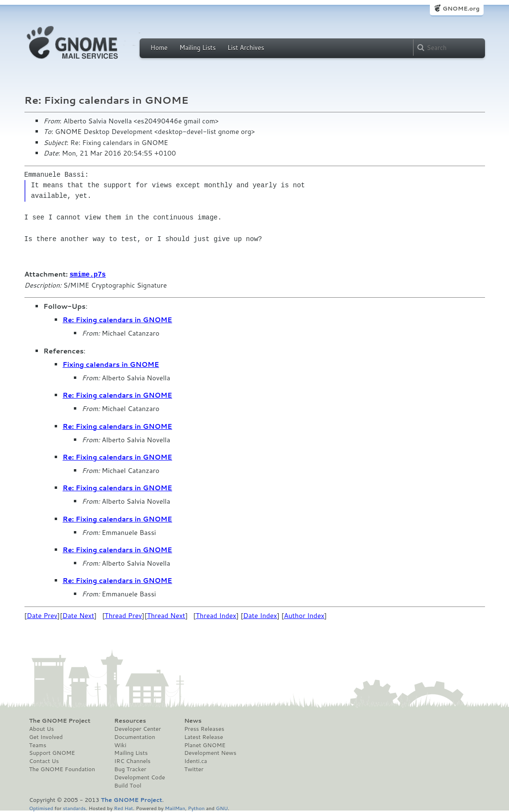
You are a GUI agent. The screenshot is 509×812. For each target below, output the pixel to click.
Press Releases (204, 728)
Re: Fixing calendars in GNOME (118, 319)
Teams (38, 745)
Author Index (304, 615)
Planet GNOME (205, 745)
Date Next (78, 615)
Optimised (41, 807)
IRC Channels (132, 761)
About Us (42, 728)
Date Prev (42, 615)
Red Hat (123, 807)
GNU (222, 807)
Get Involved (46, 737)
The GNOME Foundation (62, 769)
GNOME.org (461, 8)
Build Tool (128, 785)
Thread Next (166, 615)
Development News (210, 752)
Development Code (140, 777)
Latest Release (204, 737)
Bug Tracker (130, 769)
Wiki (120, 745)
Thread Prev (123, 615)
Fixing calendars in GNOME (111, 364)
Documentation (135, 737)
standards (74, 807)
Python (196, 807)
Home (159, 48)
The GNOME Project (60, 720)
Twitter (194, 769)
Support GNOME (52, 752)
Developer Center (137, 728)
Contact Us (44, 761)
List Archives (246, 48)
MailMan (175, 807)
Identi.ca (196, 761)
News (193, 720)
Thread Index (216, 615)
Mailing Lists (198, 48)
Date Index (260, 615)
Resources (130, 720)
